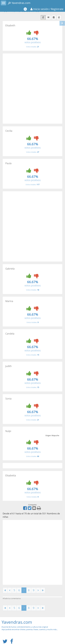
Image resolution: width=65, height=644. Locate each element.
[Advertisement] (32, 89)
